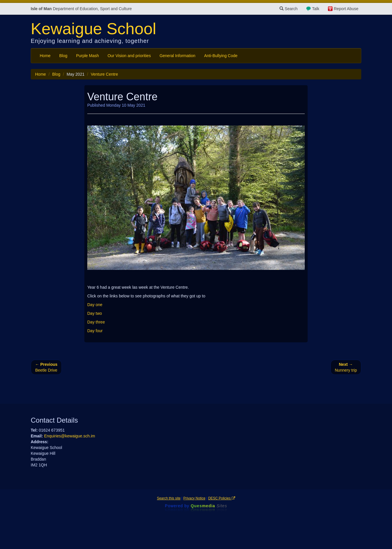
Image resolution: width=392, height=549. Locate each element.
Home (45, 56)
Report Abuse (346, 9)
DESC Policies (222, 498)
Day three (96, 322)
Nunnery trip (346, 367)
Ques (209, 506)
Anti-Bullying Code (221, 56)
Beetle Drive (46, 367)
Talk (316, 9)
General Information (177, 56)
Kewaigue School (94, 29)
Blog (63, 56)
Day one (95, 305)
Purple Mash (87, 56)
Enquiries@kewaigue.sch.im (70, 436)
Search (288, 9)
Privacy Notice (194, 498)
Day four (95, 331)
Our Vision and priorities (129, 56)
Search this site (169, 498)
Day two (95, 313)
